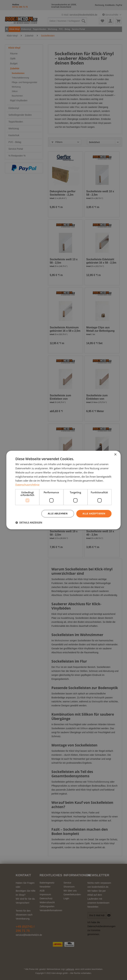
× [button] (115, 455)
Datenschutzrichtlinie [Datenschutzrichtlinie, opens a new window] (27, 485)
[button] (29, 522)
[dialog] (63, 490)
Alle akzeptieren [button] (94, 513)
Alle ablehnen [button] (58, 513)
